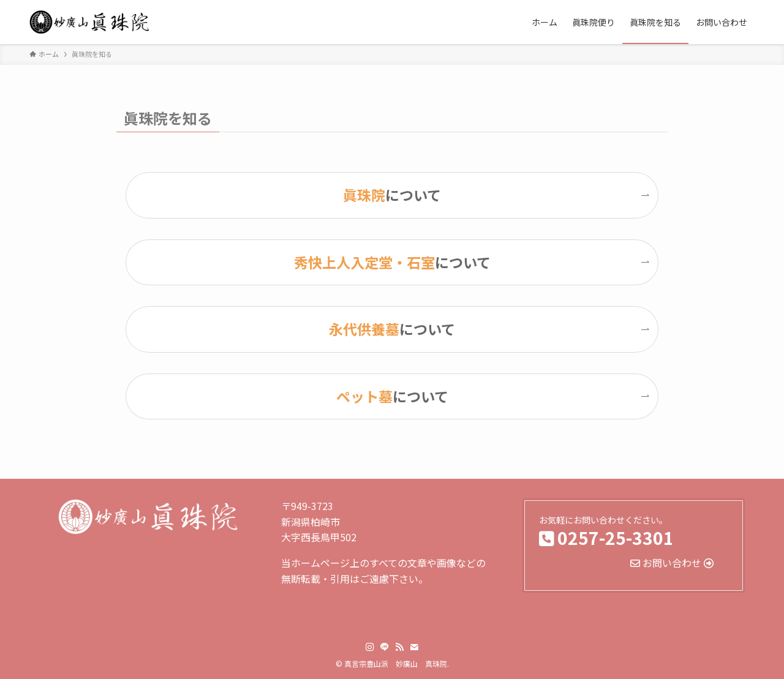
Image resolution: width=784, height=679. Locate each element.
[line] (385, 647)
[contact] (414, 647)
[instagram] (370, 647)
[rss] (399, 647)
